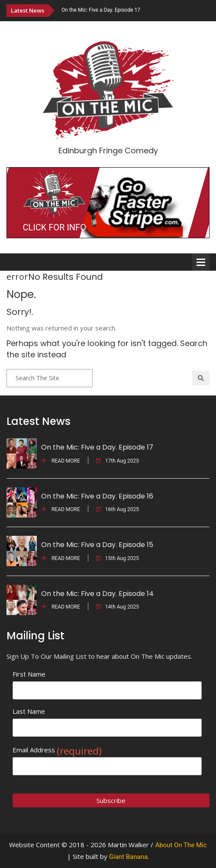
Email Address (57, 750)
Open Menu (201, 262)
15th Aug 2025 (118, 558)
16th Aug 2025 (118, 509)
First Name (29, 674)
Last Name (29, 711)
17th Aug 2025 (118, 461)
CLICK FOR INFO (55, 227)
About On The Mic (181, 845)
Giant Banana (128, 857)
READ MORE (61, 461)
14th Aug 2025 (118, 607)
